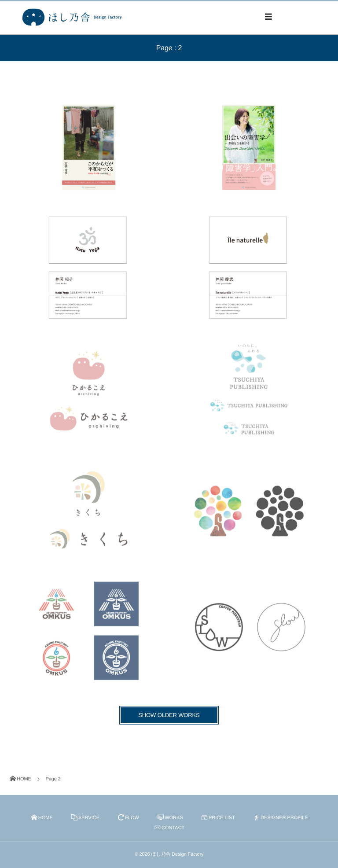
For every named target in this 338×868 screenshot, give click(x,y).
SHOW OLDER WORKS (169, 715)
